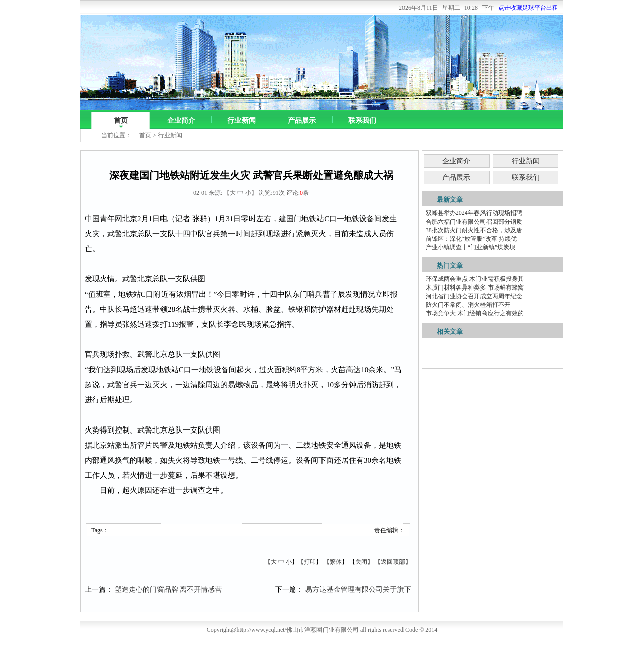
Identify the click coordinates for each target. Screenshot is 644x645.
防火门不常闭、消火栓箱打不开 (468, 305)
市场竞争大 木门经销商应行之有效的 (475, 313)
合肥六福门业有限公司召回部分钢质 (474, 222)
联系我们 (362, 121)
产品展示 (302, 121)
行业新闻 (242, 121)
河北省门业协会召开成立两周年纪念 (474, 296)
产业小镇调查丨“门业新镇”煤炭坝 (471, 247)
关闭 (361, 562)
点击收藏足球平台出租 (528, 8)
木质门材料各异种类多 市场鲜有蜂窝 (475, 288)
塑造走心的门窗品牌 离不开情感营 (169, 589)
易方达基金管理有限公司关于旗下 (358, 589)
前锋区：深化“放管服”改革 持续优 (471, 239)
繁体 (336, 562)
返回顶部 (393, 562)
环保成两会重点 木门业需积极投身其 (475, 279)
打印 (310, 562)
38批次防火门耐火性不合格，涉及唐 (474, 230)
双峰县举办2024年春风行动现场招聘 (474, 213)
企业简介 (181, 121)
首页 (121, 121)
